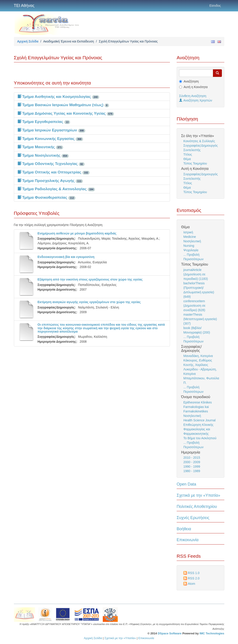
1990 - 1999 (192, 467)
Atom (192, 584)
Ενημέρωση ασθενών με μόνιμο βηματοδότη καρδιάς (77, 233)
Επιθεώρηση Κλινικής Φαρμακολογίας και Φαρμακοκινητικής (198, 429)
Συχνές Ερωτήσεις (193, 518)
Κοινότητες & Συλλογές (199, 141)
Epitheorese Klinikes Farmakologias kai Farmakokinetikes (198, 407)
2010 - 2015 (192, 458)
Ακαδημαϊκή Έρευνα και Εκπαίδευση (69, 41)
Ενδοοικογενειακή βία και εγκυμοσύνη (66, 257)
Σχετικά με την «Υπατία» (198, 495)
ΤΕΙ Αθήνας (24, 6)
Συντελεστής (192, 150)
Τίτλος (188, 154)
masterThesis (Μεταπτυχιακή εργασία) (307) (200, 319)
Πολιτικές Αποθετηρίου (197, 507)
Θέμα (187, 159)
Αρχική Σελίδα (28, 41)
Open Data (186, 484)
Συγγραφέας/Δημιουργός (201, 146)
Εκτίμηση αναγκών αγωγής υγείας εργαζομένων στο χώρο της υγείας (89, 302)
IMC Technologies (212, 633)
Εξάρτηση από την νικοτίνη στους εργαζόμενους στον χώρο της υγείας (90, 279)
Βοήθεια (184, 529)
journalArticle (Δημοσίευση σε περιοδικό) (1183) (196, 274)
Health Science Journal (199, 420)
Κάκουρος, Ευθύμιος (198, 360)
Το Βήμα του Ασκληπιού (200, 438)
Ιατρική (188, 232)
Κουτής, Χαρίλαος (196, 365)
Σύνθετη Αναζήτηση (193, 96)
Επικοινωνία (188, 540)
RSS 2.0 (194, 578)
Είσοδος (215, 6)
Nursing (189, 246)
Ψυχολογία (191, 250)
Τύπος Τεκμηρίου (195, 163)
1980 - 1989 (192, 471)
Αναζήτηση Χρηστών (196, 100)
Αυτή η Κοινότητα (196, 87)
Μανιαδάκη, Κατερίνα (198, 356)
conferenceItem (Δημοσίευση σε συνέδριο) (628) (194, 306)
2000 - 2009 (192, 462)
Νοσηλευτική (192, 241)
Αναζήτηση (191, 81)
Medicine (190, 237)
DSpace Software (169, 633)
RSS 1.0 (194, 573)
